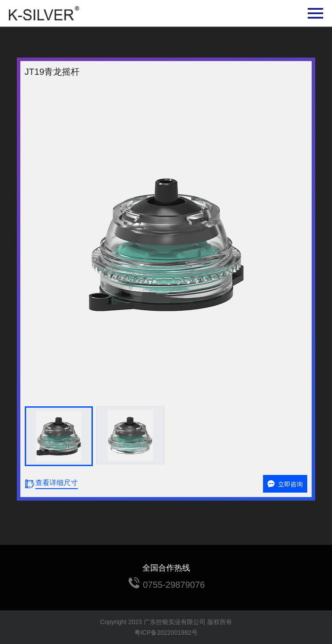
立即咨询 (285, 484)
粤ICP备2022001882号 (166, 632)
